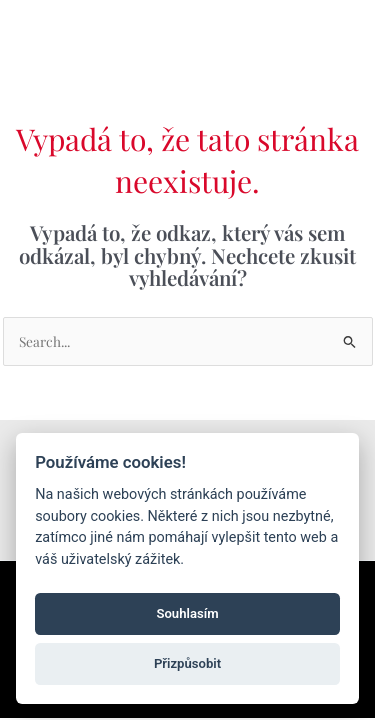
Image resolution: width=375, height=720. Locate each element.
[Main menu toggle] (333, 32)
